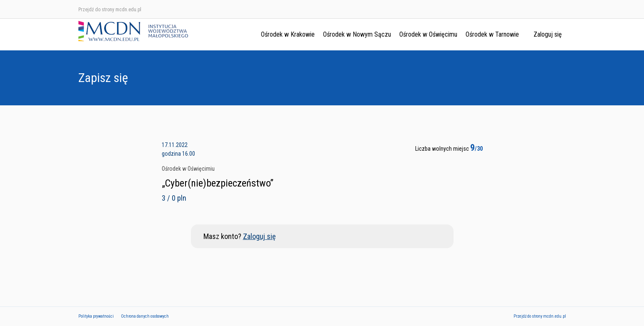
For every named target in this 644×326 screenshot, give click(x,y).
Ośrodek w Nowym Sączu (357, 34)
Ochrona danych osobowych (145, 316)
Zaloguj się (548, 34)
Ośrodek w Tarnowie (492, 34)
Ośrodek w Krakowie (288, 34)
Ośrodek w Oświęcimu (428, 34)
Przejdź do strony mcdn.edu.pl (110, 10)
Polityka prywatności (96, 316)
